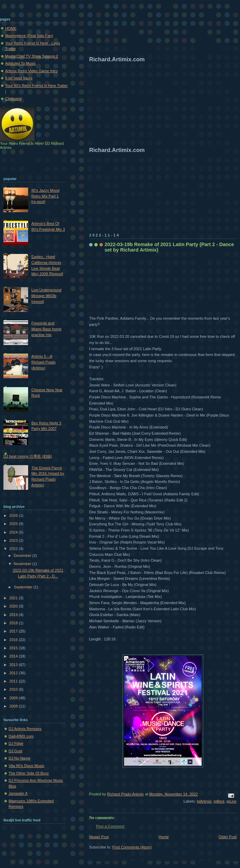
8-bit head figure (19, 78)
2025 (14, 524)
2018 (14, 623)
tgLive (232, 801)
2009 (14, 698)
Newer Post (99, 837)
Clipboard (13, 99)
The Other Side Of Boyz (29, 773)
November (23, 564)
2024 (14, 532)
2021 (14, 598)
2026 (14, 515)
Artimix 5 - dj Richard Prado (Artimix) (43, 362)
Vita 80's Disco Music (26, 766)
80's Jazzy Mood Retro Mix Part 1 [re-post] (45, 196)
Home (164, 837)
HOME (11, 28)
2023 (14, 540)
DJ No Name (19, 758)
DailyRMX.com (21, 736)
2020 (14, 606)
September (23, 587)
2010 (14, 689)
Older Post (228, 837)
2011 (14, 681)
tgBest (219, 801)
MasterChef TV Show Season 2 (32, 56)
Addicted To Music (20, 63)
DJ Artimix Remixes (25, 729)
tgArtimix (204, 801)
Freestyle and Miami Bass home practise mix (46, 329)
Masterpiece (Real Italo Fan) (29, 36)
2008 (14, 706)
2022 (14, 549)
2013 (14, 665)
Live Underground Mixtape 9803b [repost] (46, 296)
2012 (14, 673)
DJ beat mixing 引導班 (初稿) (28, 456)
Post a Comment (110, 826)
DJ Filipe (16, 743)
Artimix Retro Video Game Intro (31, 71)
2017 (14, 631)
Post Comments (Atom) (132, 847)
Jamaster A (18, 793)
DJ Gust (15, 751)
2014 (14, 656)
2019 (14, 615)
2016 (14, 640)
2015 (14, 648)
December (23, 556)
